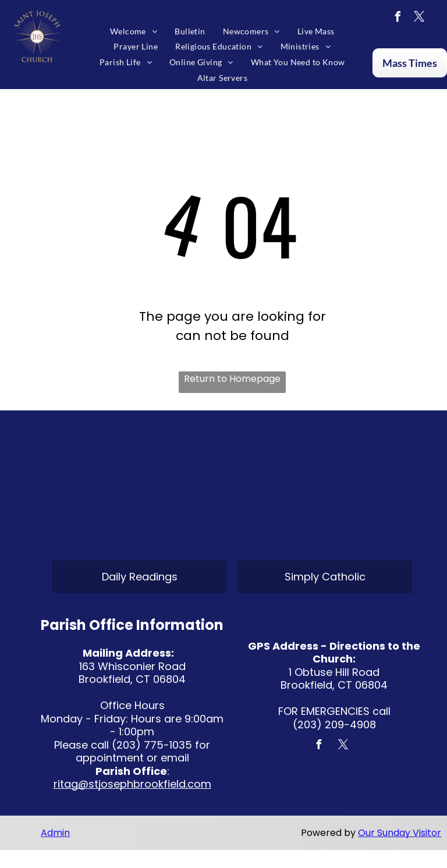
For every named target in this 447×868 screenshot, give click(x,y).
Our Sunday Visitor (400, 833)
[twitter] (419, 18)
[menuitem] (134, 31)
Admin (55, 833)
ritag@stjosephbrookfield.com (132, 784)
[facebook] (398, 18)
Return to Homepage (232, 379)
